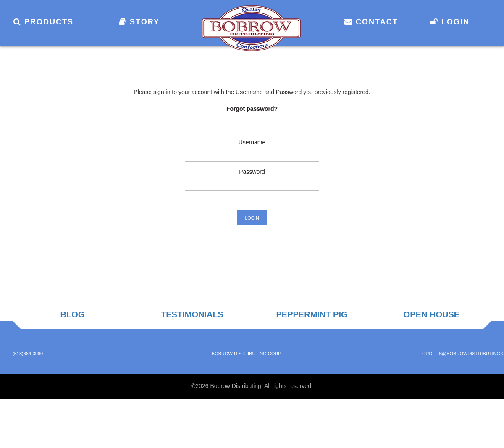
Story (139, 22)
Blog (73, 314)
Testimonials (192, 314)
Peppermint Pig (312, 314)
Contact (371, 22)
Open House (432, 314)
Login (450, 22)
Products (43, 22)
